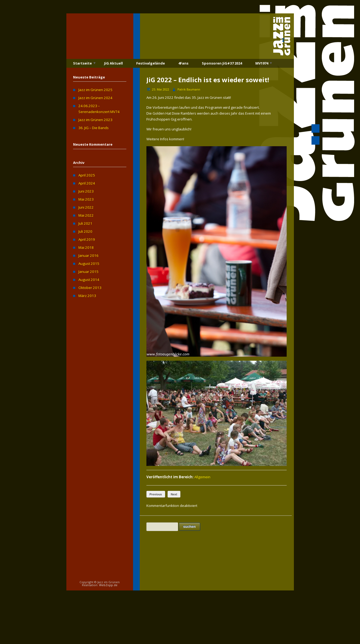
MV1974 (262, 63)
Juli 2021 (85, 223)
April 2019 (87, 239)
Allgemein (202, 477)
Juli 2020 (85, 231)
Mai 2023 (86, 199)
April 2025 (87, 175)
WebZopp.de (108, 585)
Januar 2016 (88, 255)
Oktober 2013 (90, 288)
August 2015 (89, 263)
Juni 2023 (86, 191)
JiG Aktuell (113, 63)
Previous (156, 494)
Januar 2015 (88, 272)
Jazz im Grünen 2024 (95, 98)
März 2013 (87, 296)
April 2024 (87, 183)
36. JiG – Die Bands (94, 128)
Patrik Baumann (189, 89)
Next (174, 494)
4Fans (183, 63)
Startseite (82, 63)
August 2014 (89, 280)
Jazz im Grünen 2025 (95, 90)
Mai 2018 (86, 247)
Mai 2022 (86, 215)
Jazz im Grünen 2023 (95, 120)
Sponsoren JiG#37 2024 (222, 63)
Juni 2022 (86, 207)
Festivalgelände (151, 63)
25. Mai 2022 (161, 89)
